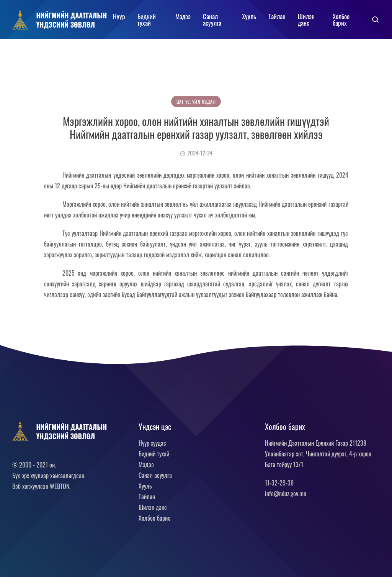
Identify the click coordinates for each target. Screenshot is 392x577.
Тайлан (277, 16)
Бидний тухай (147, 20)
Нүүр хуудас (152, 443)
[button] (376, 20)
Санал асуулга (212, 20)
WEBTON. (60, 486)
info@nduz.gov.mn (286, 494)
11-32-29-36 (279, 483)
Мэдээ (183, 16)
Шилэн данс (306, 20)
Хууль (249, 16)
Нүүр (119, 16)
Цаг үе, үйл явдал (196, 102)
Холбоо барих (341, 20)
